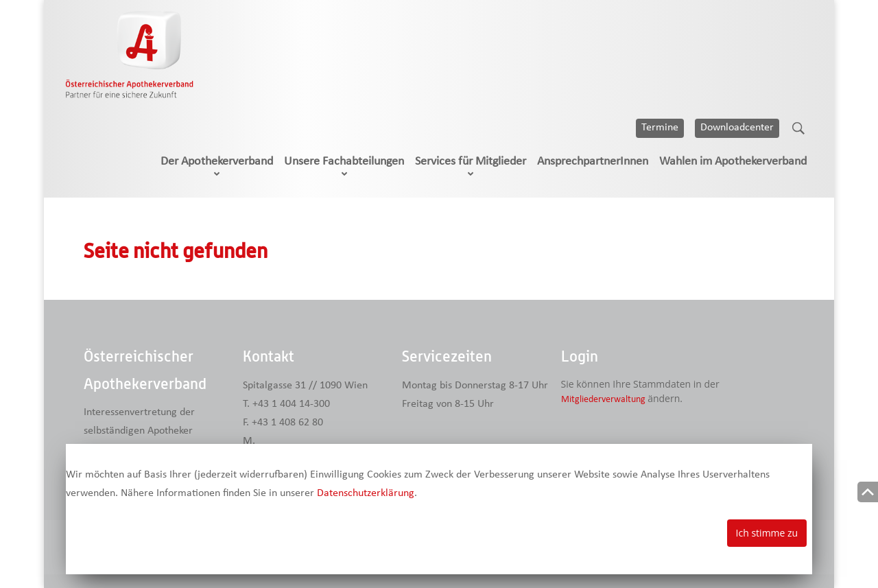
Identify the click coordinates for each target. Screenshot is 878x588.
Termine (660, 128)
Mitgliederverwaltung (603, 400)
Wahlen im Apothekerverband (733, 162)
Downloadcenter (737, 128)
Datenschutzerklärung (366, 493)
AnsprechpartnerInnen (593, 162)
